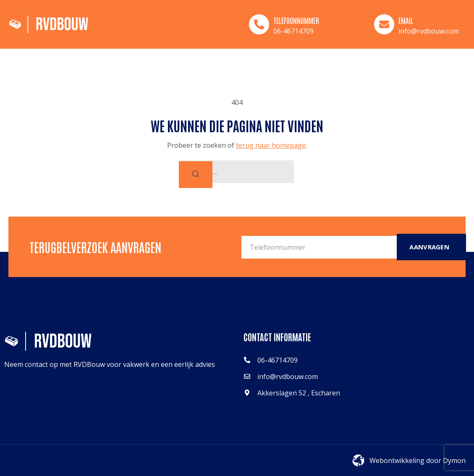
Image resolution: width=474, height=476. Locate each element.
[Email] (384, 24)
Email (406, 20)
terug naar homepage (271, 145)
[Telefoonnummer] (259, 24)
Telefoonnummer (296, 20)
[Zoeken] (196, 175)
